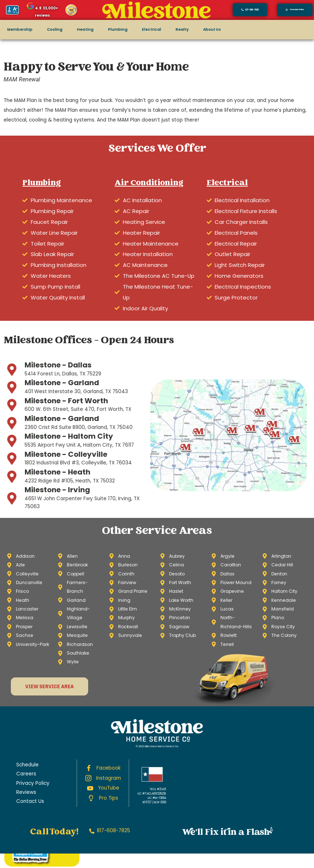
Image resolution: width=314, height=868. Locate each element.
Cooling (51, 29)
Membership (18, 29)
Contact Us (28, 773)
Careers (25, 746)
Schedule (27, 736)
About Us (197, 29)
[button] (295, 10)
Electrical (141, 29)
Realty (169, 29)
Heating (79, 29)
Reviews (25, 764)
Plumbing (109, 29)
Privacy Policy (31, 755)
